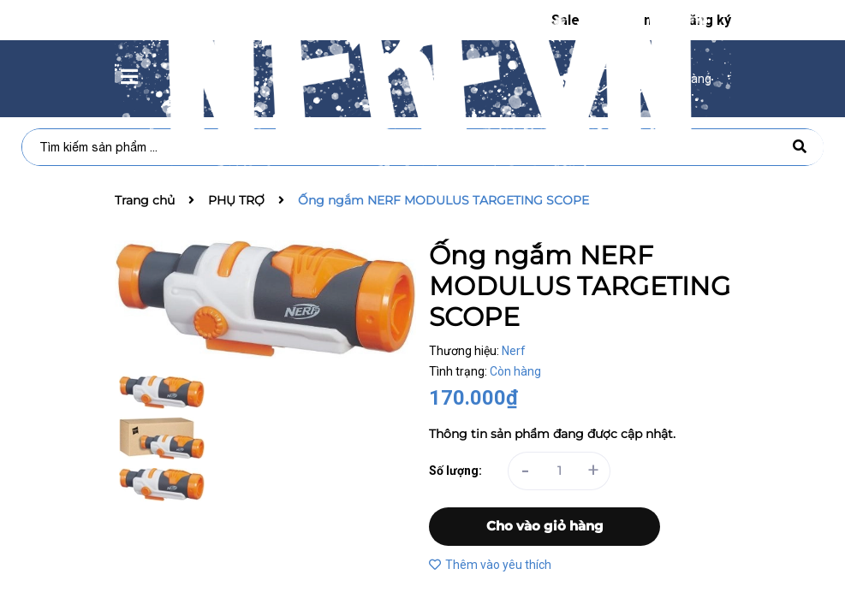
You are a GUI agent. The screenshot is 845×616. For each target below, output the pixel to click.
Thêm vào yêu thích (490, 565)
